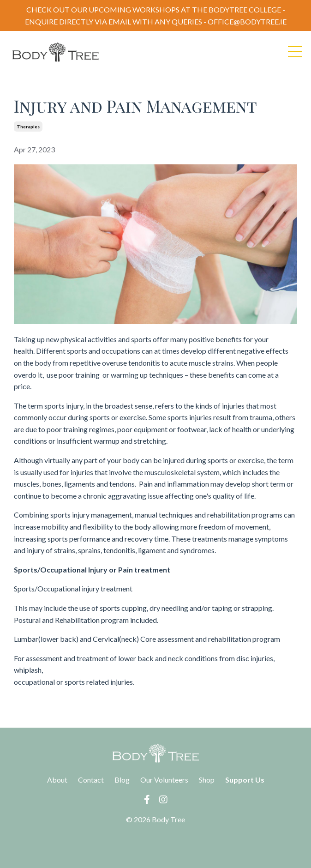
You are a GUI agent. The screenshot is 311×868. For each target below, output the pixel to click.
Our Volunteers (164, 780)
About (57, 780)
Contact (91, 780)
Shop (207, 780)
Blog (122, 780)
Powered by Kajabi (155, 844)
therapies (28, 127)
